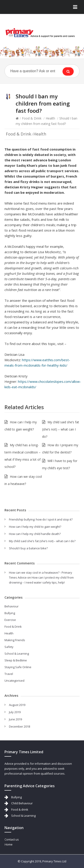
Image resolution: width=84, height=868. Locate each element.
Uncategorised (14, 681)
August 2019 (17, 705)
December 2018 (19, 726)
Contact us (12, 839)
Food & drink (20, 809)
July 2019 (15, 712)
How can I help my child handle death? (35, 534)
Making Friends (15, 640)
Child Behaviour (22, 803)
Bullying (10, 613)
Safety (9, 647)
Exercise (10, 620)
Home (9, 844)
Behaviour (12, 606)
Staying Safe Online (18, 667)
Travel (9, 674)
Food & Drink (32, 118)
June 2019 (15, 719)
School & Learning (17, 654)
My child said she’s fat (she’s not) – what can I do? (61, 429)
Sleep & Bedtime (16, 660)
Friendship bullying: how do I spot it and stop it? (41, 519)
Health (50, 118)
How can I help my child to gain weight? (35, 527)
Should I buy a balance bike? (28, 548)
